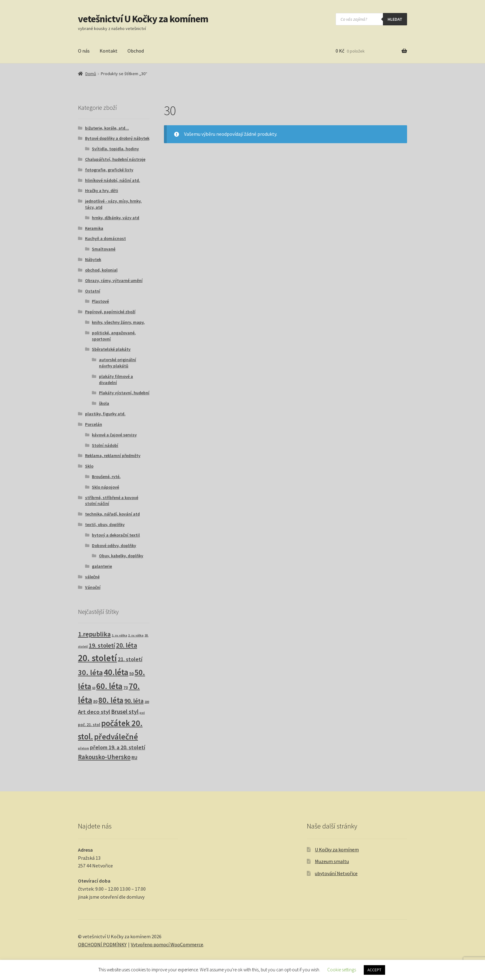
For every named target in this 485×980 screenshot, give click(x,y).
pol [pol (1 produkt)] (142, 713)
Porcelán (94, 424)
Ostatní (93, 291)
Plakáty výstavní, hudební (124, 393)
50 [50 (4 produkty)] (131, 674)
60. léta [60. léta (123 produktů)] (109, 686)
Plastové (100, 301)
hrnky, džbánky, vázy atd (116, 218)
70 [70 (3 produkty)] (126, 688)
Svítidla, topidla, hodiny (115, 149)
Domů (91, 74)
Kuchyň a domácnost (105, 238)
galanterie (102, 566)
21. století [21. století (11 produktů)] (130, 659)
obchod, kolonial (101, 270)
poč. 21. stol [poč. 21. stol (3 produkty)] (89, 725)
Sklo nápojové (105, 487)
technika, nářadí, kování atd (112, 514)
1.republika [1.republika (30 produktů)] (94, 634)
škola (104, 403)
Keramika (94, 228)
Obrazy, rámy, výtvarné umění (114, 280)
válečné (92, 577)
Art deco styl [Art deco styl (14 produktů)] (94, 712)
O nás (84, 51)
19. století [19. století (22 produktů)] (102, 645)
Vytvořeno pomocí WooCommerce (167, 944)
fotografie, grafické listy (109, 170)
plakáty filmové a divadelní (116, 379)
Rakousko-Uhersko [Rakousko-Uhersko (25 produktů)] (104, 757)
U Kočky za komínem (337, 849)
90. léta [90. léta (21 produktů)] (134, 701)
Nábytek (93, 259)
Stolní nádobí (105, 445)
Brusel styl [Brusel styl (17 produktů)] (125, 712)
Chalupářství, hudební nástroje (115, 159)
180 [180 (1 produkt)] (147, 702)
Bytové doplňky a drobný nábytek (117, 138)
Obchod (136, 51)
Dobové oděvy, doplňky (114, 546)
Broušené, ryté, (106, 477)
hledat (395, 19)
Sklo (89, 466)
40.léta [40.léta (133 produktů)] (116, 672)
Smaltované (104, 249)
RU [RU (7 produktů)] (134, 757)
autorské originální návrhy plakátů (118, 363)
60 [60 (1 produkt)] (94, 688)
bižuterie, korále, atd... (107, 128)
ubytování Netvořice (336, 873)
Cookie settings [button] (342, 970)
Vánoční (93, 587)
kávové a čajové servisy (114, 435)
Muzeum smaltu (332, 861)
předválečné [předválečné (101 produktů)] (116, 736)
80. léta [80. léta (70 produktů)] (111, 700)
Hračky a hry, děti (102, 190)
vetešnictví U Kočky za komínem (143, 19)
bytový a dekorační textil (116, 535)
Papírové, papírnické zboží (110, 312)
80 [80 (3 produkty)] (95, 702)
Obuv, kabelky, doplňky (121, 556)
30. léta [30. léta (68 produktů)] (90, 672)
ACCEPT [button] (374, 970)
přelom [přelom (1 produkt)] (84, 748)
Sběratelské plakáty (111, 349)
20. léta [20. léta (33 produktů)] (127, 645)
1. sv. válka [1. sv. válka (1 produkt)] (119, 635)
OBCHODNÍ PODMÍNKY (102, 944)
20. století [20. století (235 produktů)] (97, 658)
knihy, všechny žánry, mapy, (118, 322)
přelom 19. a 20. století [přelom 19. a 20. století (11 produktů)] (118, 747)
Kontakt (109, 51)
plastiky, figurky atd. (105, 414)
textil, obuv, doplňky (105, 524)
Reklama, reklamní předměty (113, 456)
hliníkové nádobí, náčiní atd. (113, 180)
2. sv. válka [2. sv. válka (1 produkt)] (136, 635)
